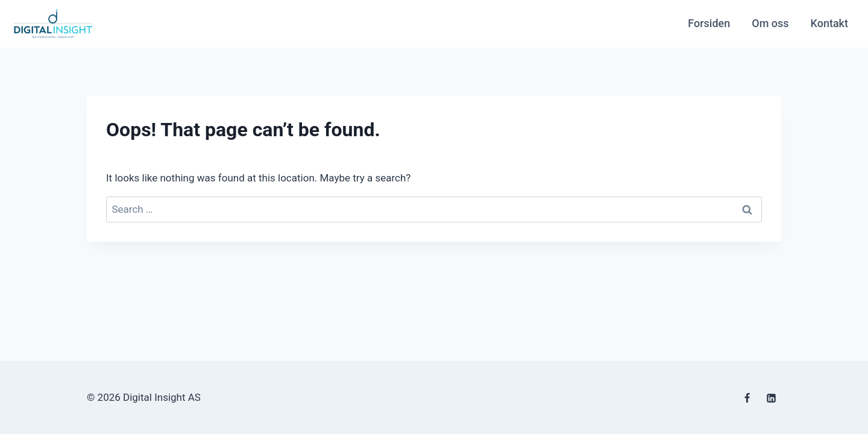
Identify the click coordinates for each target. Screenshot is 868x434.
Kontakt (829, 23)
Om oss (770, 23)
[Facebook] (747, 398)
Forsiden (709, 23)
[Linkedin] (771, 398)
